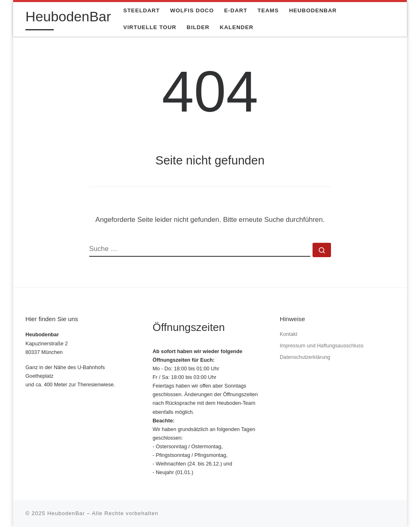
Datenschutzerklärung (305, 357)
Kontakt (289, 334)
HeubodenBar (66, 513)
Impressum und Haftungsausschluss (322, 346)
